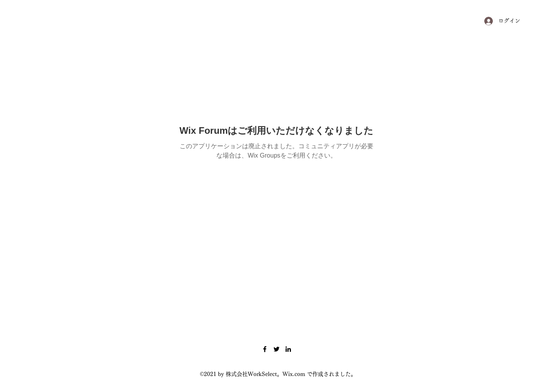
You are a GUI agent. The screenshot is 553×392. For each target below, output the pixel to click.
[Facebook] (265, 349)
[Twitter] (276, 349)
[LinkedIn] (288, 349)
